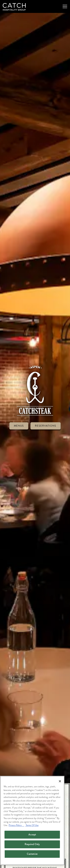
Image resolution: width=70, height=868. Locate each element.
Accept (32, 835)
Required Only (32, 844)
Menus (19, 410)
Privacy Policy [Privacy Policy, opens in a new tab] (16, 825)
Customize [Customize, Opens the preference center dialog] (32, 854)
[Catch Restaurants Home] (15, 6)
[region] (32, 820)
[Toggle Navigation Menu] (65, 6)
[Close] (60, 781)
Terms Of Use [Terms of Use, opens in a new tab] (32, 825)
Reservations (46, 410)
